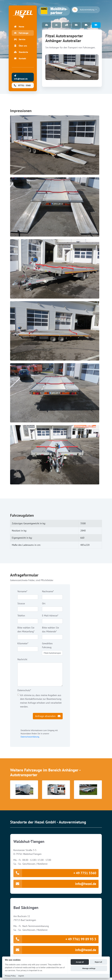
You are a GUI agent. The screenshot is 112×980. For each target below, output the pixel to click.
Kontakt (20, 59)
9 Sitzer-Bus (76, 25)
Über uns (21, 46)
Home (19, 27)
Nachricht (22, 661)
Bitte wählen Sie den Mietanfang (26, 631)
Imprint (21, 976)
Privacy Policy (10, 976)
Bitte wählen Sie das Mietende (50, 631)
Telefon (21, 617)
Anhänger (96, 25)
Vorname (22, 593)
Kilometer (23, 645)
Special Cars (57, 25)
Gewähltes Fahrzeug (47, 647)
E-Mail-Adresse (50, 617)
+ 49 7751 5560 (55, 875)
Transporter (86, 25)
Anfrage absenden (48, 718)
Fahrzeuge (21, 34)
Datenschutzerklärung (30, 738)
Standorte (21, 53)
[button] (24, 791)
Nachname (48, 593)
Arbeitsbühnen (66, 25)
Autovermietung (84, 10)
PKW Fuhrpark (47, 25)
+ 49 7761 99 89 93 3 (55, 941)
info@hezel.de (55, 886)
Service (20, 40)
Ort (44, 605)
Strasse (21, 605)
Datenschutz (24, 692)
